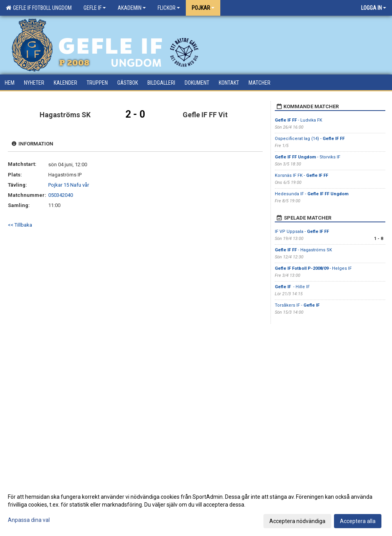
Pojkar (203, 8)
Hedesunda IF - (312, 194)
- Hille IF (293, 287)
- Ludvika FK (299, 120)
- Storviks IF (308, 157)
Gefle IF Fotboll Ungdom (39, 8)
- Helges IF (313, 268)
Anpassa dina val (29, 520)
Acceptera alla (358, 521)
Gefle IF (95, 8)
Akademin (132, 8)
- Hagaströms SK (303, 250)
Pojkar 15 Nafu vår (69, 185)
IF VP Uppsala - (302, 232)
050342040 (61, 195)
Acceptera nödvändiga (297, 521)
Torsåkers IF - (297, 305)
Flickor (169, 8)
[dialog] (196, 509)
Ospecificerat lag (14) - (310, 139)
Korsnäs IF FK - (301, 175)
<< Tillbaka (20, 225)
